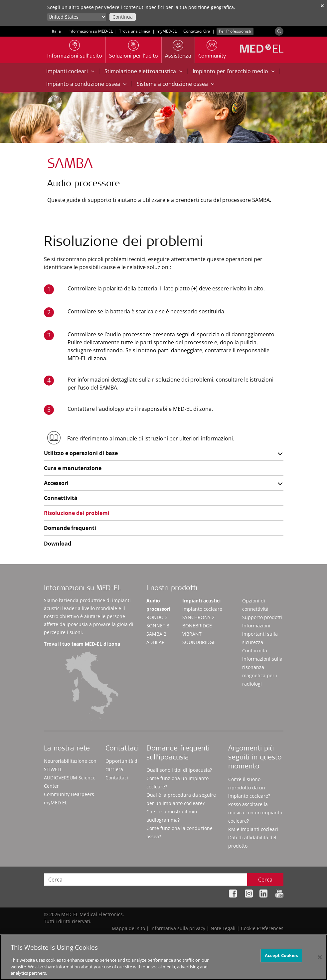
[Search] (279, 31)
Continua (123, 17)
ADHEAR (156, 642)
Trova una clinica (135, 31)
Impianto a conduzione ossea (86, 84)
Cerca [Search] (265, 880)
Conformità (255, 651)
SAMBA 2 (156, 634)
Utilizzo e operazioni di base (81, 453)
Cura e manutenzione (73, 468)
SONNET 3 (158, 626)
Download (58, 544)
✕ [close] (322, 6)
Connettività (61, 498)
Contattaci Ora (197, 31)
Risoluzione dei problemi (77, 513)
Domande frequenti (70, 528)
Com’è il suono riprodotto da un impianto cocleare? (249, 788)
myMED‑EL (167, 31)
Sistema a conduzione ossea (175, 84)
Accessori (56, 483)
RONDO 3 (157, 617)
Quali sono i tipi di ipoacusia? (179, 770)
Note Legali (223, 928)
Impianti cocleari (70, 71)
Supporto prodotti (262, 617)
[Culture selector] (77, 17)
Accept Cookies (281, 955)
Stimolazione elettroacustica (143, 71)
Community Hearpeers (69, 794)
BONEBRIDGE (197, 626)
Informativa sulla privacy (178, 928)
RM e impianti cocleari (253, 829)
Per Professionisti (235, 31)
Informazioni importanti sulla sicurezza (260, 634)
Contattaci (117, 778)
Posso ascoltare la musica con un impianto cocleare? (255, 813)
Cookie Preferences (262, 928)
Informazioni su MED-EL (91, 31)
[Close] (320, 957)
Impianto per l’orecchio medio (234, 71)
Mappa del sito (128, 928)
